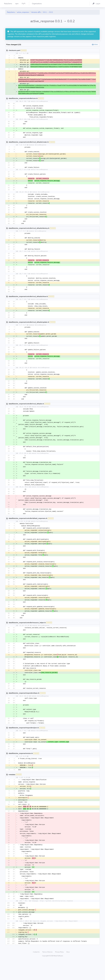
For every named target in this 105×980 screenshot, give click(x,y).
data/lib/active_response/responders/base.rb (24, 707)
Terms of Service (48, 972)
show (96, 44)
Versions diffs (36, 12)
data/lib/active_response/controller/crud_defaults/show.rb (28, 301)
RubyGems (11, 12)
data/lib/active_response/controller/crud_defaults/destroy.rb (29, 232)
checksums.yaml (14, 50)
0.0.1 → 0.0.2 (48, 12)
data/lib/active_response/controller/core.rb (23, 99)
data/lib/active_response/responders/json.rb (24, 743)
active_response (23, 12)
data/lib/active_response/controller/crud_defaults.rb (26, 411)
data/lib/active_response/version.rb (21, 769)
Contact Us (36, 972)
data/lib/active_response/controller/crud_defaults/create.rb (29, 143)
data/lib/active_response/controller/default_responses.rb (28, 528)
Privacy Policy (60, 972)
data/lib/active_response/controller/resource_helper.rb (27, 635)
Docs (68, 972)
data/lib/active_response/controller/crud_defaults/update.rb (29, 328)
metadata (12, 790)
